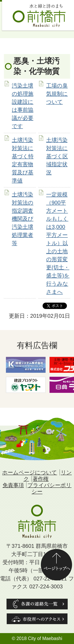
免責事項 (13, 485)
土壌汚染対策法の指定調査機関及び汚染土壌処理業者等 (23, 219)
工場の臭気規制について (57, 94)
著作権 (41, 479)
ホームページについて (30, 472)
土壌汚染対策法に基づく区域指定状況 (57, 156)
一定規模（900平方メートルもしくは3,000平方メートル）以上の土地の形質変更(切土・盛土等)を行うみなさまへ (58, 243)
